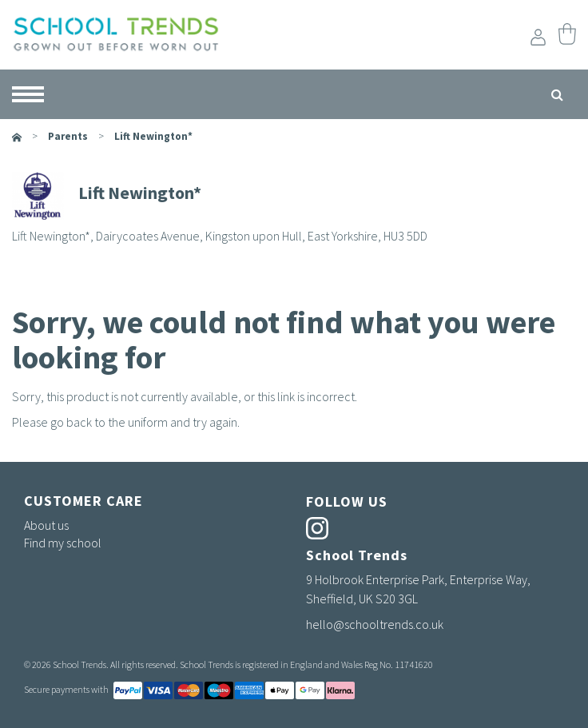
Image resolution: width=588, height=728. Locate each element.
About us (46, 525)
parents (68, 136)
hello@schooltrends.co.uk (375, 624)
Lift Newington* (153, 136)
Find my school (63, 543)
